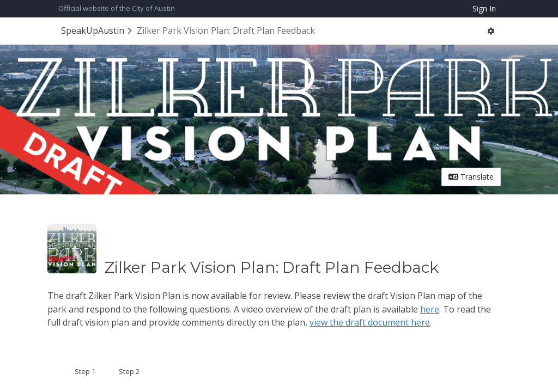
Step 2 (129, 371)
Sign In (484, 8)
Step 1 (85, 371)
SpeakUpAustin (93, 30)
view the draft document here (370, 322)
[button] (491, 31)
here (430, 309)
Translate (471, 177)
